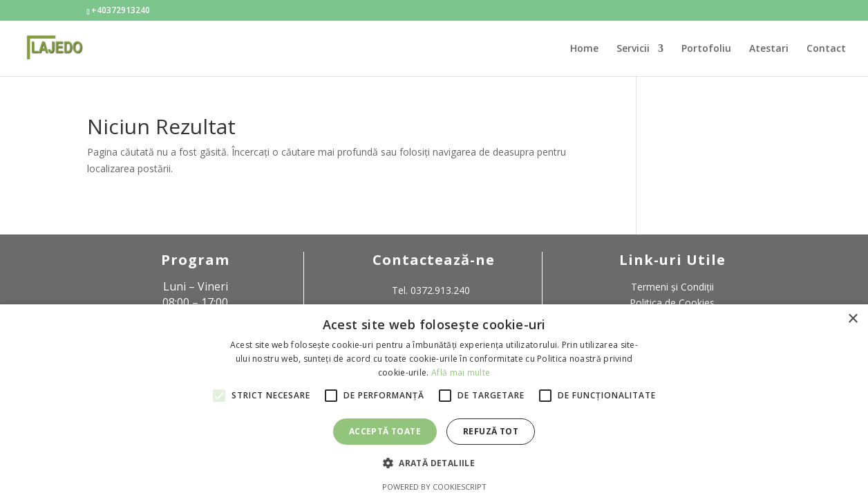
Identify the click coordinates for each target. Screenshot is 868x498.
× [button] (852, 319)
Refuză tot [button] (491, 431)
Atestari (769, 49)
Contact (826, 49)
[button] (434, 463)
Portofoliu (706, 49)
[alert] (434, 401)
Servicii (633, 49)
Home (584, 49)
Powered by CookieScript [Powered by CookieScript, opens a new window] (434, 487)
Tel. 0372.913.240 (431, 290)
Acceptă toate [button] (385, 431)
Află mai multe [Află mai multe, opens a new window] (461, 372)
